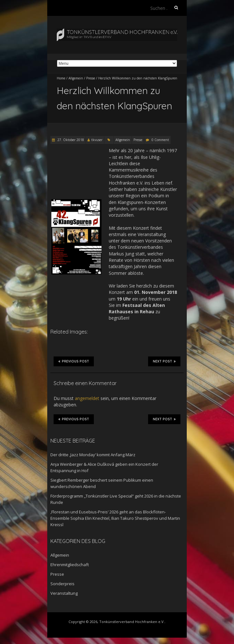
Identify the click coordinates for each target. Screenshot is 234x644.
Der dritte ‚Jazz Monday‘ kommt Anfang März (93, 455)
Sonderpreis (62, 584)
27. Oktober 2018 (70, 140)
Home (61, 78)
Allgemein (76, 78)
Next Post (164, 361)
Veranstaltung (64, 593)
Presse (91, 78)
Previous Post (74, 361)
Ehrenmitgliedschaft (70, 565)
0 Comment (160, 140)
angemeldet (87, 398)
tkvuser (97, 140)
